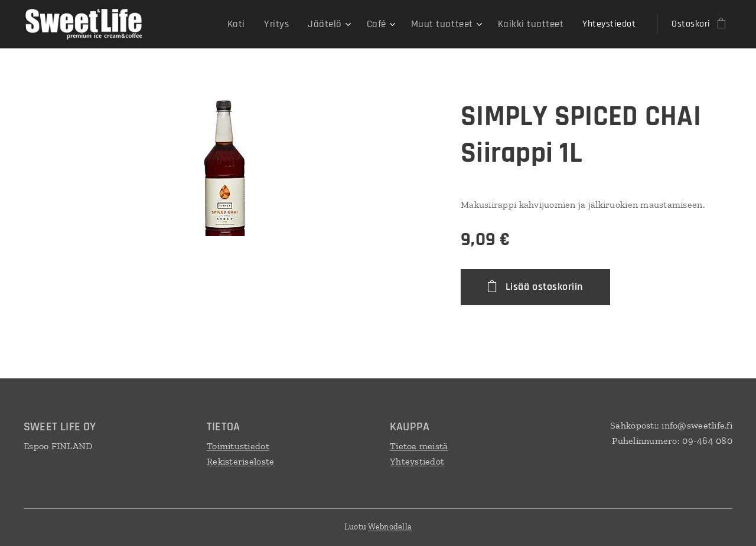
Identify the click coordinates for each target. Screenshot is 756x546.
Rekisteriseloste (240, 461)
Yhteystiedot (417, 461)
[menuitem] (251, 24)
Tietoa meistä (419, 446)
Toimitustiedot (238, 446)
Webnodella (390, 527)
